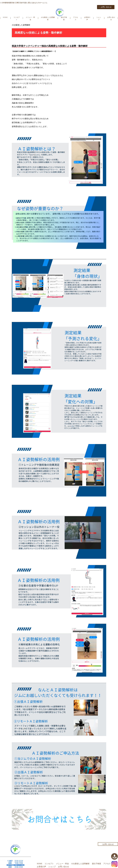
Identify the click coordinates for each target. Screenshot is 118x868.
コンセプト (17, 18)
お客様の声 (87, 18)
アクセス (75, 18)
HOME (5, 17)
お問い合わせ (105, 7)
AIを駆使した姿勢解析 (48, 18)
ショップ (99, 18)
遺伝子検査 (64, 18)
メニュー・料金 (30, 18)
